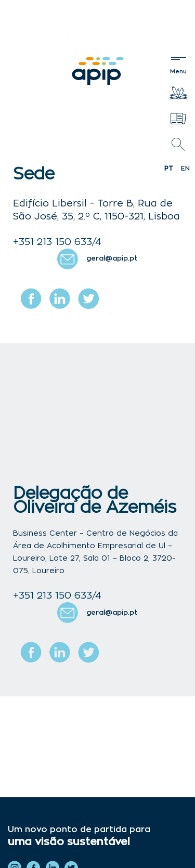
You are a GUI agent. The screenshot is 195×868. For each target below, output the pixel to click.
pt (169, 169)
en (185, 169)
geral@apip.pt (112, 259)
